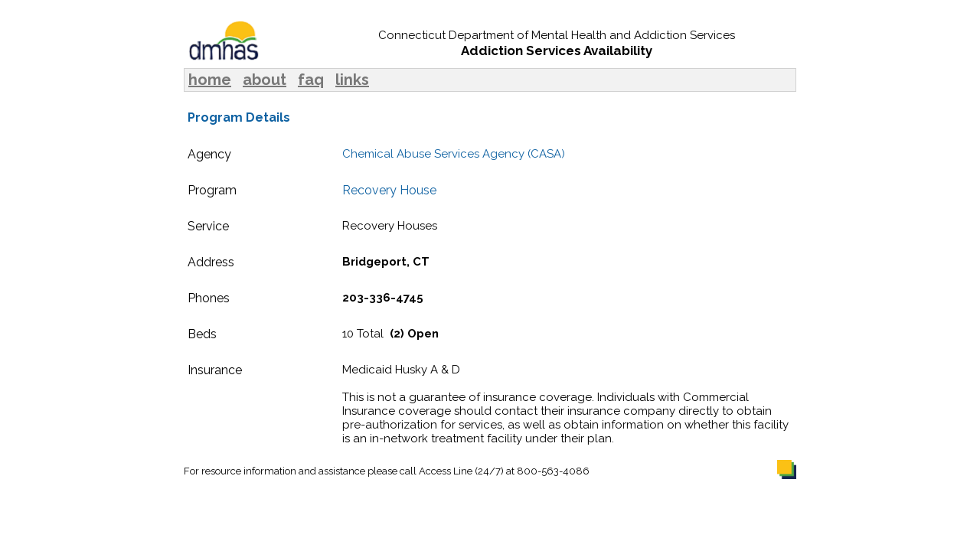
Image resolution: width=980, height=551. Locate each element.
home (210, 80)
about (265, 80)
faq (311, 80)
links (352, 80)
